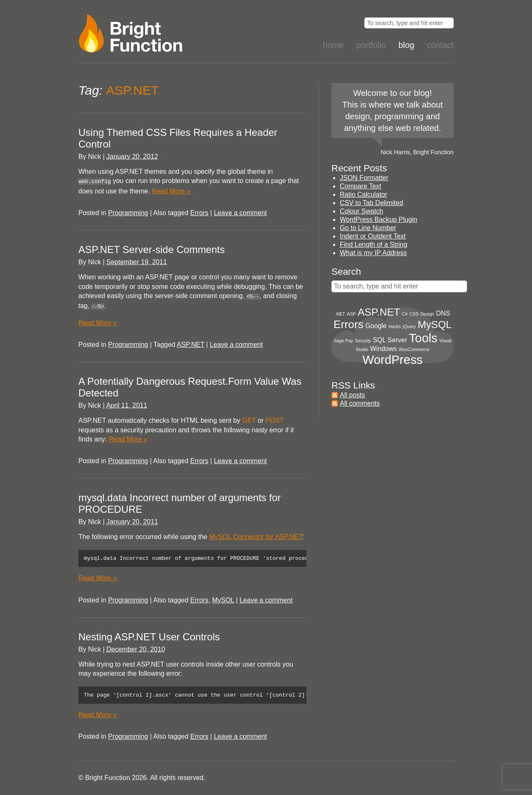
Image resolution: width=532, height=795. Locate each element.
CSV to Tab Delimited (371, 203)
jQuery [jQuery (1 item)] (409, 326)
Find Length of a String (374, 245)
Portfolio (371, 45)
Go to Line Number (368, 228)
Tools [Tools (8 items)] (423, 338)
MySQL (223, 599)
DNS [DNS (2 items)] (443, 313)
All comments (360, 403)
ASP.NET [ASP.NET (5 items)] (379, 312)
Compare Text (360, 186)
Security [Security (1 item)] (363, 341)
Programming (128, 212)
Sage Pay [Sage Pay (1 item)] (344, 341)
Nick (94, 157)
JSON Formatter (364, 178)
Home (334, 45)
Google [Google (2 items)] (376, 326)
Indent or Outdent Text (373, 236)
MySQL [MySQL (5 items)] (435, 325)
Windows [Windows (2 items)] (384, 349)
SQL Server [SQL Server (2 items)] (390, 340)
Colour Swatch (361, 211)
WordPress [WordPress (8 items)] (393, 360)
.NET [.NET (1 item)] (340, 314)
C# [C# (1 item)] (405, 314)
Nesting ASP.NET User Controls (149, 636)
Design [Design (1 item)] (427, 314)
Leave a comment (240, 212)
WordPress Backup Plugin (379, 219)
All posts (352, 395)
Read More (171, 190)
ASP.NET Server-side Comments (152, 249)
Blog (407, 45)
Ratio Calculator (364, 194)
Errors (199, 212)
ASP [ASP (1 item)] (351, 314)
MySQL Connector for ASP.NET (256, 534)
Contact (440, 45)
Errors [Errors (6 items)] (349, 324)
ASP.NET (191, 342)
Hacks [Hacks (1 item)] (395, 326)
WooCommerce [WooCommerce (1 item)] (414, 349)
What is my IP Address (373, 253)
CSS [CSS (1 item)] (414, 314)
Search (346, 272)
